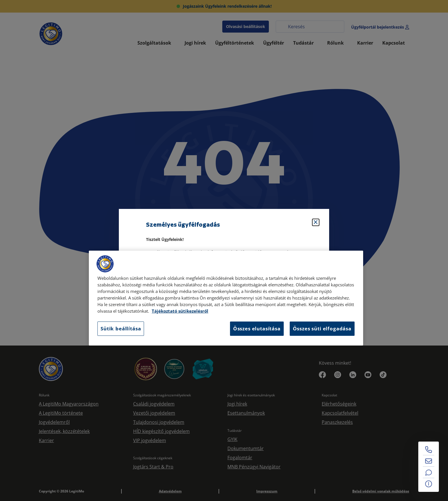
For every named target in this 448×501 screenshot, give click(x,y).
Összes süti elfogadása (322, 329)
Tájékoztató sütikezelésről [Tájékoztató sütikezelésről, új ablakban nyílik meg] (180, 311)
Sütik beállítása (121, 329)
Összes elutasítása (257, 329)
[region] (226, 298)
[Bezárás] (316, 222)
